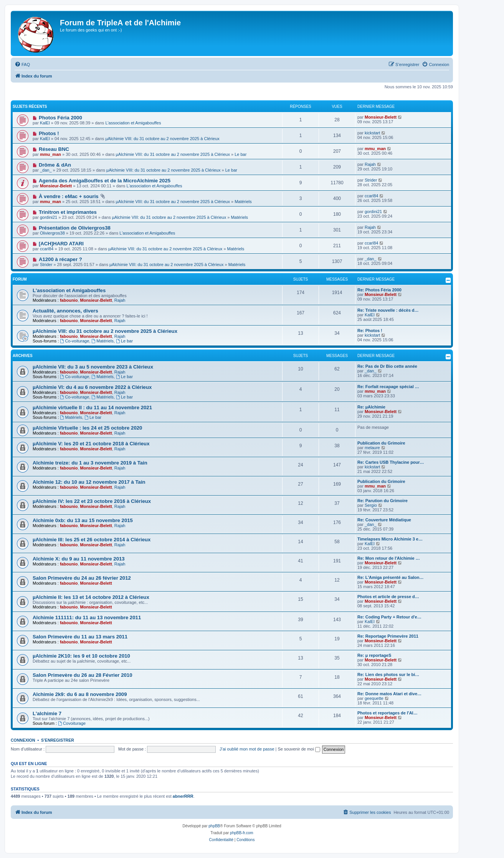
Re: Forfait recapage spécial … (388, 387)
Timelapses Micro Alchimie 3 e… (390, 539)
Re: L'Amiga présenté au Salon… (391, 577)
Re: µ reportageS (374, 655)
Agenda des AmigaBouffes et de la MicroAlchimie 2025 (105, 181)
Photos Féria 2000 (60, 118)
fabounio (69, 300)
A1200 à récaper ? (60, 259)
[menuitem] (22, 64)
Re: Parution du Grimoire (383, 501)
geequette (374, 698)
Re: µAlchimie (371, 407)
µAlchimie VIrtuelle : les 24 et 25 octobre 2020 (87, 428)
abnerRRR (183, 796)
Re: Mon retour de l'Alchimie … (389, 558)
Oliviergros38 (52, 233)
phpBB (214, 826)
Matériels (243, 202)
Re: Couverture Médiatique (384, 520)
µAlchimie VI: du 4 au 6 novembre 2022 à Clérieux (92, 387)
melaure (372, 448)
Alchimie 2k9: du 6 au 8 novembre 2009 (80, 694)
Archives (23, 356)
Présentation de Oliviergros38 (75, 228)
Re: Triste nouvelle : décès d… (388, 310)
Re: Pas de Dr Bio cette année (387, 366)
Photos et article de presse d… (388, 597)
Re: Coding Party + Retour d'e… (389, 617)
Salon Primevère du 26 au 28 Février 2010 (83, 675)
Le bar (240, 154)
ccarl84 (371, 196)
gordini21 (49, 217)
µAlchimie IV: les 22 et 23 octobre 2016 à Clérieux (92, 501)
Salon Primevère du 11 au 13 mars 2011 (80, 637)
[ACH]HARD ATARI (61, 244)
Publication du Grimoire (381, 443)
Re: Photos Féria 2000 (379, 290)
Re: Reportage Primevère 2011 (388, 636)
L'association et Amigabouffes (133, 123)
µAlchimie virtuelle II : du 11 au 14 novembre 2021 (92, 408)
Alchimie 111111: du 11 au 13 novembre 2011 (87, 617)
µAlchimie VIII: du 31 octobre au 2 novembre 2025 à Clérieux (162, 139)
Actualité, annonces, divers (65, 311)
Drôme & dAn (55, 165)
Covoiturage (72, 723)
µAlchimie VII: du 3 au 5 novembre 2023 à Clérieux (93, 367)
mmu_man (50, 154)
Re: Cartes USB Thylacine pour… (391, 462)
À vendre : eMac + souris (69, 196)
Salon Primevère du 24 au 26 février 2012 (82, 578)
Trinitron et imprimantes (68, 212)
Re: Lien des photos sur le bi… (388, 674)
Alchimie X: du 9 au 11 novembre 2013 (79, 559)
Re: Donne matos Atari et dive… (389, 694)
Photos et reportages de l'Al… (388, 713)
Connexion (23, 740)
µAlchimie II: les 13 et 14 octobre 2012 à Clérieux (91, 597)
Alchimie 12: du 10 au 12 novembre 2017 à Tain (89, 482)
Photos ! (49, 133)
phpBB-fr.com (242, 833)
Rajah (370, 164)
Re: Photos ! (370, 331)
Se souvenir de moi (299, 749)
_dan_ (46, 170)
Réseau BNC (54, 149)
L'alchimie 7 (47, 713)
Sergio (371, 505)
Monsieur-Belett (381, 117)
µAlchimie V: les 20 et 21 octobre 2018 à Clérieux (91, 444)
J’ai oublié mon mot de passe (247, 749)
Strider (371, 180)
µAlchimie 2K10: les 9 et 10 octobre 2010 (81, 656)
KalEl (45, 123)
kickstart (372, 133)
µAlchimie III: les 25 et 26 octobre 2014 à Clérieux (92, 540)
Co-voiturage (75, 341)
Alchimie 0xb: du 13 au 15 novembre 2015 (83, 520)
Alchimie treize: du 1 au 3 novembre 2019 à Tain (90, 463)
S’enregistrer (58, 740)
